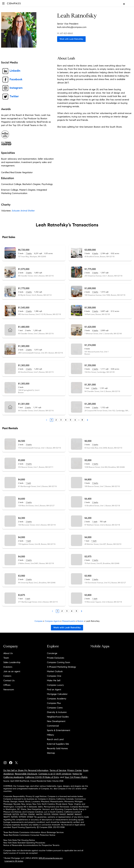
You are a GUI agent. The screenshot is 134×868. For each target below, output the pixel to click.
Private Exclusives (56, 658)
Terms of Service (58, 770)
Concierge (52, 653)
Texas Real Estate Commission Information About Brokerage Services (33, 832)
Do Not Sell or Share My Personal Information (26, 770)
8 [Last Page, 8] (82, 420)
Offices (7, 685)
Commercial (53, 726)
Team (6, 658)
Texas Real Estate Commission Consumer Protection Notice (29, 835)
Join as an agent (12, 671)
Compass (39, 621)
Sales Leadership (12, 662)
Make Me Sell (54, 680)
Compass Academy (57, 699)
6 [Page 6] (75, 420)
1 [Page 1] (52, 420)
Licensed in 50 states (14, 861)
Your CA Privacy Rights (76, 777)
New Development (56, 721)
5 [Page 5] (70, 420)
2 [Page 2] (56, 420)
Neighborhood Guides (58, 717)
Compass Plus (54, 703)
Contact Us (9, 680)
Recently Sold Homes (57, 748)
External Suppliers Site (58, 744)
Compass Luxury (55, 685)
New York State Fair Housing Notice (19, 840)
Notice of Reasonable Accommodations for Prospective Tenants (31, 845)
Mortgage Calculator (57, 694)
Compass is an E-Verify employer (55, 774)
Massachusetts (69, 621)
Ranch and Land (55, 739)
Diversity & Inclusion (57, 712)
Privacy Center (75, 770)
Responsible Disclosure (26, 774)
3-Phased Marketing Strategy (61, 667)
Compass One (54, 676)
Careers (7, 676)
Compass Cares (55, 708)
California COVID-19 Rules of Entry (42, 777)
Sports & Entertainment (59, 730)
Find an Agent (54, 690)
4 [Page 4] (66, 420)
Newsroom (9, 690)
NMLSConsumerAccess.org (51, 858)
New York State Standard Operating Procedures (24, 843)
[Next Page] (87, 420)
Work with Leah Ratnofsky (71, 39)
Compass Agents (52, 621)
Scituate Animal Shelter (23, 211)
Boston (80, 621)
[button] (3, 3)
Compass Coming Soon (59, 662)
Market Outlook (55, 671)
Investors (8, 667)
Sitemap (51, 753)
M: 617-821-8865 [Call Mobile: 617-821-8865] (65, 33)
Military (50, 735)
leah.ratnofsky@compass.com (72, 27)
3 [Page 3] (61, 420)
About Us (8, 653)
